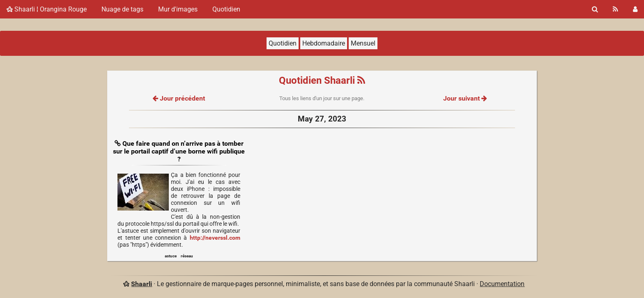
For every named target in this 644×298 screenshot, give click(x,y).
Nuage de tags (122, 9)
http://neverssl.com (215, 238)
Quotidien (226, 9)
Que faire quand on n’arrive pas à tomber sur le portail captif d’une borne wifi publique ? (179, 151)
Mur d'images (178, 9)
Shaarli (141, 284)
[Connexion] (635, 9)
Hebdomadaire (324, 43)
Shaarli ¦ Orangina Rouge (47, 9)
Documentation (502, 284)
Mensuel (363, 43)
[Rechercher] (595, 9)
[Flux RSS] (615, 9)
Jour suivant (465, 98)
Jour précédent (179, 98)
